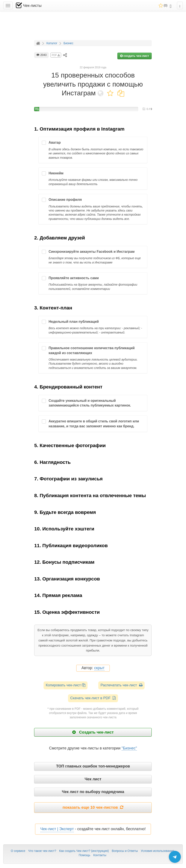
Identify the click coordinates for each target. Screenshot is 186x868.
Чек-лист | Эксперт (57, 829)
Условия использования (157, 851)
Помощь (85, 855)
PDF (56, 55)
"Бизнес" (129, 748)
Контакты (100, 855)
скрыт (99, 668)
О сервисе (18, 851)
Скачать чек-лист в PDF (93, 698)
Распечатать (121, 685)
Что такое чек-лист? (42, 851)
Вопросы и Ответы (125, 851)
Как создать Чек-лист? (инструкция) (84, 851)
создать (135, 56)
